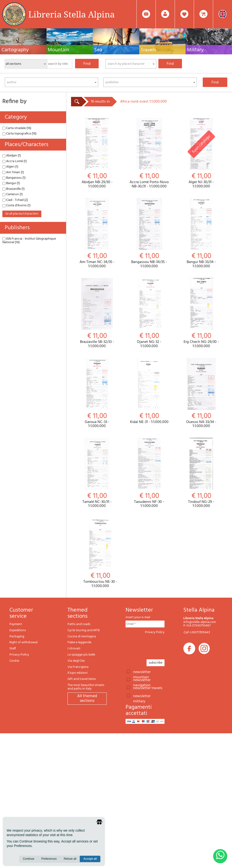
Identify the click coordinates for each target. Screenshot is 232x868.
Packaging (17, 637)
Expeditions (18, 630)
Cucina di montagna (82, 637)
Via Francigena (78, 667)
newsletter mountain (142, 672)
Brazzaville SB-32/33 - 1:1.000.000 (97, 313)
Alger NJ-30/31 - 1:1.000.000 (201, 153)
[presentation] (161, 645)
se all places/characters (22, 214)
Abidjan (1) (12, 156)
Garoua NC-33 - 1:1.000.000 (97, 393)
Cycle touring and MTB (84, 630)
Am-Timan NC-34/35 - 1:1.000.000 (97, 233)
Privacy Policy (19, 655)
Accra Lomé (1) (15, 161)
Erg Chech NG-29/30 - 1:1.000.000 (201, 313)
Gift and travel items (82, 679)
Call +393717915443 (197, 633)
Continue (29, 859)
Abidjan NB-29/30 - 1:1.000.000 (97, 153)
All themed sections (87, 698)
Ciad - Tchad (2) (15, 200)
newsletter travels (148, 688)
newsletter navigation (142, 680)
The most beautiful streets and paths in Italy (86, 687)
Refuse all (70, 859)
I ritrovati (74, 649)
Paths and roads (79, 624)
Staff (13, 649)
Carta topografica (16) (19, 134)
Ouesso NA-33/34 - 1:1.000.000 (201, 393)
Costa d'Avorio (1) (16, 205)
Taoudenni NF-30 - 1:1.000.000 (149, 473)
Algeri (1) (10, 167)
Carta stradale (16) (17, 128)
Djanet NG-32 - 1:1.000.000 (149, 313)
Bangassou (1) (14, 178)
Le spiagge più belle (81, 655)
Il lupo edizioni (78, 673)
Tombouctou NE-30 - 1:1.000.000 (100, 553)
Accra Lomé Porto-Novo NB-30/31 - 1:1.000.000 (149, 153)
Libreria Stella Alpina (72, 14)
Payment (16, 624)
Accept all (90, 859)
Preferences (49, 859)
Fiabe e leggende (79, 642)
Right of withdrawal (23, 642)
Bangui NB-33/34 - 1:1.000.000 (201, 233)
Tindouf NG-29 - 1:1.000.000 (201, 473)
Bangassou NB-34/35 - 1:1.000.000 (149, 233)
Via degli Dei (76, 661)
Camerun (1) (13, 194)
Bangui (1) (11, 183)
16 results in (100, 102)
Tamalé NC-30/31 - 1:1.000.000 (97, 473)
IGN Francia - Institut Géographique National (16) (29, 241)
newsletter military (142, 696)
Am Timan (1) (13, 172)
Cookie (14, 661)
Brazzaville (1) (13, 189)
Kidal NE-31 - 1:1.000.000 (149, 391)
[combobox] (131, 64)
